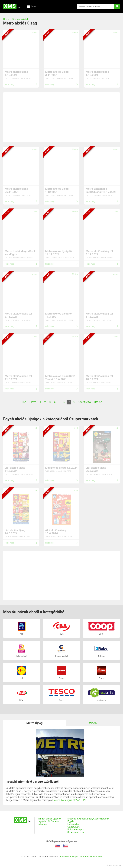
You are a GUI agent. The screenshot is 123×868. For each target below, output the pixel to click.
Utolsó (98, 402)
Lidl (36, 428)
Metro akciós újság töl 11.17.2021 (59, 253)
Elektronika (73, 824)
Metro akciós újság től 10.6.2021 (99, 378)
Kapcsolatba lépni (69, 857)
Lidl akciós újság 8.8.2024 (61, 468)
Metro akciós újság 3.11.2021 (57, 73)
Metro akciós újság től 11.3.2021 (99, 315)
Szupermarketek (20, 19)
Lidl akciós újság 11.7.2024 (15, 469)
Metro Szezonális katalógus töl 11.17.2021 (101, 190)
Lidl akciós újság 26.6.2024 (96, 469)
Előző (33, 402)
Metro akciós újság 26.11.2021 (16, 190)
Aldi (76, 491)
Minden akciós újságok (49, 819)
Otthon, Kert (74, 827)
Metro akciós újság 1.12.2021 (16, 73)
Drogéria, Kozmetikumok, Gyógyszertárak (88, 819)
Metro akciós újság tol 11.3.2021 (59, 315)
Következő (84, 402)
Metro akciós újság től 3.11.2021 (99, 253)
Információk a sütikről (91, 857)
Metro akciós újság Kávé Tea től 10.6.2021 (60, 378)
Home (6, 19)
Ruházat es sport (76, 830)
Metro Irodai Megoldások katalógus (20, 253)
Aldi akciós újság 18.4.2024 (56, 532)
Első (23, 402)
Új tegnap (43, 824)
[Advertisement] (61, 117)
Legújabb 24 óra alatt (48, 821)
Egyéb (71, 821)
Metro (34, 32)
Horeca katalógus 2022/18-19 (69, 800)
